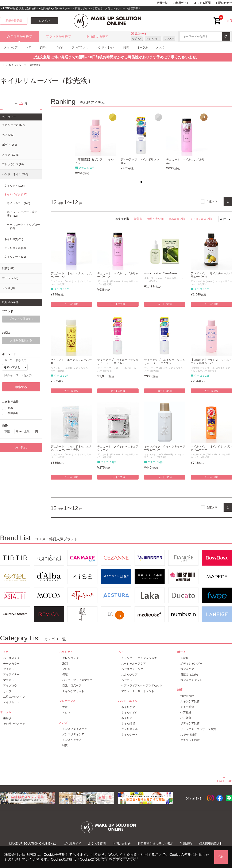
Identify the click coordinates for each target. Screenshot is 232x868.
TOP (3, 65)
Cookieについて (92, 859)
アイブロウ (10, 686)
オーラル (142, 47)
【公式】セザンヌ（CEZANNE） (208, 368)
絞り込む (21, 448)
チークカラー (11, 664)
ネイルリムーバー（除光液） (210, 369)
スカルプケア (129, 675)
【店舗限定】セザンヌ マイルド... (94, 161)
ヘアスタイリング (132, 669)
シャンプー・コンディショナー (140, 658)
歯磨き (7, 718)
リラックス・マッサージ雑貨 (198, 729)
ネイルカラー (18, 203)
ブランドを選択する (21, 319)
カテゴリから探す (20, 36)
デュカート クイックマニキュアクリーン (118, 448)
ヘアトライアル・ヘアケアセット (142, 686)
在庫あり (212, 202)
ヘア (28, 47)
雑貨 (126, 47)
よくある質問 (202, 3)
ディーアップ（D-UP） (109, 368)
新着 (10, 408)
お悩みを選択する (21, 340)
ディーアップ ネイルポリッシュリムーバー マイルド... (118, 362)
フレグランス (80, 47)
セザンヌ (137, 38)
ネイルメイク (16, 194)
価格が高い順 (177, 219)
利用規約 (186, 843)
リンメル (169, 38)
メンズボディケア (73, 734)
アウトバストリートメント (138, 691)
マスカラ (9, 680)
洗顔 (65, 664)
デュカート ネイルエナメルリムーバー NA (71, 275)
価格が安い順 (155, 219)
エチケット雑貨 (190, 740)
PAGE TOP (225, 780)
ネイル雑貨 (14, 239)
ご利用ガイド (181, 3)
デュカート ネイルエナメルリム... (185, 161)
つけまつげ (187, 696)
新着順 (138, 219)
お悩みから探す (98, 36)
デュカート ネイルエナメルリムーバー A (118, 275)
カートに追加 (71, 304)
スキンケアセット (73, 691)
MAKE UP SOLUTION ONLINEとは (33, 843)
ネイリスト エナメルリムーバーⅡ (71, 362)
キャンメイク (153, 38)
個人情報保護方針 (211, 843)
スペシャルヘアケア (134, 664)
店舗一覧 (162, 3)
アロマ (66, 713)
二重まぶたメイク (14, 697)
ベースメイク (11, 658)
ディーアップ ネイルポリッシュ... (140, 161)
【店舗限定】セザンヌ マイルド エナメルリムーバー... (211, 362)
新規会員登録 (14, 21)
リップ (7, 691)
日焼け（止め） (190, 675)
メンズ (160, 47)
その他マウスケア (14, 724)
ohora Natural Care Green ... (162, 273)
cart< (217, 18)
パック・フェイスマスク (77, 680)
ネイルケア (14, 186)
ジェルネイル (15, 248)
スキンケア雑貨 (190, 701)
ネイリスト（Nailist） (62, 368)
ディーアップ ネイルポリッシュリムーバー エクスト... (165, 362)
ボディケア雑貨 (190, 723)
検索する (21, 387)
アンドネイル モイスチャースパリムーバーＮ (211, 275)
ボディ (43, 47)
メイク (60, 47)
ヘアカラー (128, 680)
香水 (65, 707)
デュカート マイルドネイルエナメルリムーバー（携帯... (71, 448)
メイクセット (11, 702)
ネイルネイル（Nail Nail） (204, 454)
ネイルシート (15, 257)
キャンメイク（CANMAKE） (159, 454)
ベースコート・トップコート (23, 227)
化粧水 (66, 669)
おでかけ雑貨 (189, 735)
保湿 (65, 675)
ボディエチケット (191, 680)
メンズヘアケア (72, 740)
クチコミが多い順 (201, 219)
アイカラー (10, 669)
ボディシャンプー (191, 664)
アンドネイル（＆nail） (203, 281)
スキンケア (11, 47)
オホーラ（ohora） (154, 278)
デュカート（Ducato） (62, 281)
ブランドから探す (59, 36)
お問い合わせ (224, 3)
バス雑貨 (186, 718)
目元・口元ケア (72, 686)
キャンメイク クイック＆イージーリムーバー (165, 448)
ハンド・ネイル (106, 47)
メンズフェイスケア (75, 729)
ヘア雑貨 (186, 712)
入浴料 (184, 658)
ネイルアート (129, 718)
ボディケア (187, 669)
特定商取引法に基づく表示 (155, 843)
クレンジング (70, 658)
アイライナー (11, 675)
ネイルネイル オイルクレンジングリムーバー (211, 448)
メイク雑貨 (187, 707)
